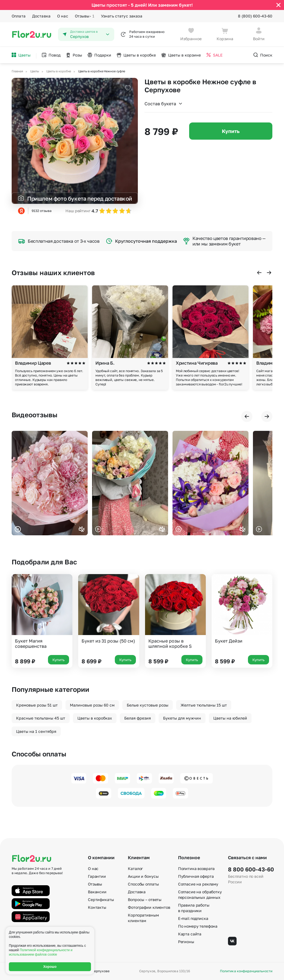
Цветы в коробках (95, 718)
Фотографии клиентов (149, 907)
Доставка (41, 16)
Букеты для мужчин (182, 718)
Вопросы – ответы (145, 900)
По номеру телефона (198, 926)
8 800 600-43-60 (250, 869)
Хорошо (50, 967)
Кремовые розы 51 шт (37, 705)
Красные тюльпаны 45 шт (41, 718)
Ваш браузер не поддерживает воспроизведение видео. (50, 483)
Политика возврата (196, 868)
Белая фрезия (138, 718)
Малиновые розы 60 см (92, 705)
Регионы (186, 942)
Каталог (135, 868)
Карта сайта (190, 934)
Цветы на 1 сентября (36, 731)
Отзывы (85, 16)
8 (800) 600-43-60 (255, 16)
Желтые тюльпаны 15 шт (204, 705)
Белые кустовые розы (148, 705)
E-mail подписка (193, 918)
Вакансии (97, 892)
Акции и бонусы (143, 876)
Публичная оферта (196, 876)
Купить (231, 131)
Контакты (97, 907)
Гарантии (97, 876)
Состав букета (164, 104)
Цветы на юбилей (230, 718)
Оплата (19, 16)
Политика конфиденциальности (246, 971)
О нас (63, 16)
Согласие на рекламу (198, 884)
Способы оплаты (143, 884)
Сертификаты (101, 900)
